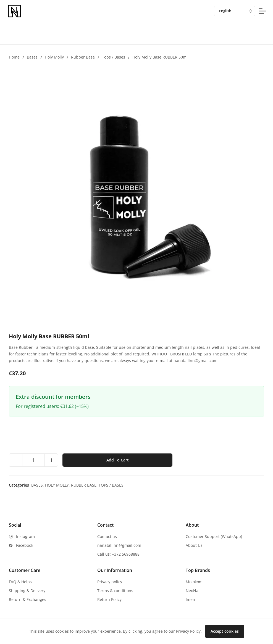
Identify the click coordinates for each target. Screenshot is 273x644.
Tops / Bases (114, 57)
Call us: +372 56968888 (118, 554)
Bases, (38, 485)
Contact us (107, 536)
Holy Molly (54, 57)
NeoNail (193, 591)
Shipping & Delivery (27, 591)
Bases (32, 57)
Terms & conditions (115, 591)
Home (14, 57)
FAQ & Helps (20, 582)
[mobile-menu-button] (262, 11)
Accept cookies (225, 631)
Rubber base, (85, 485)
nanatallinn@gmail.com (119, 545)
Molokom (194, 582)
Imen (190, 599)
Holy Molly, (58, 485)
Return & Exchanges (27, 599)
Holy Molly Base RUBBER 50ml (160, 57)
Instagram (25, 536)
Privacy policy (110, 582)
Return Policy (109, 599)
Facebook (25, 545)
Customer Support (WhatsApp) (214, 536)
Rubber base (83, 57)
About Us (194, 545)
